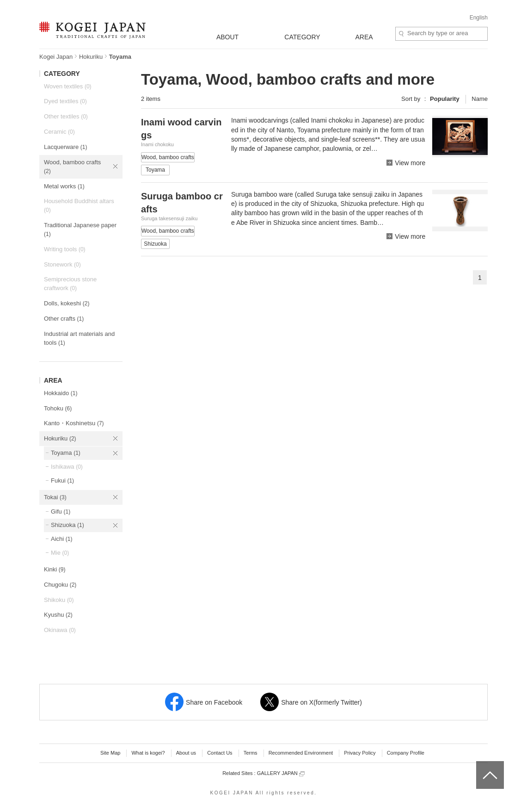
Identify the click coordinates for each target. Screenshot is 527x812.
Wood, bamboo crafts (72, 167)
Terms (251, 753)
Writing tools (65, 249)
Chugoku (60, 585)
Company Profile (406, 753)
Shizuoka (67, 525)
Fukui (62, 480)
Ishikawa (67, 467)
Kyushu (58, 615)
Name (480, 99)
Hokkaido (61, 393)
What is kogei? (148, 753)
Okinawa (60, 630)
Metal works (64, 186)
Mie (60, 553)
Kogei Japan (56, 57)
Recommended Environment (301, 753)
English (479, 18)
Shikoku (59, 600)
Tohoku (58, 408)
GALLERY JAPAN (281, 773)
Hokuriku (91, 57)
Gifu (61, 511)
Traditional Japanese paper (80, 229)
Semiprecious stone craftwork (70, 284)
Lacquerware (65, 147)
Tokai (55, 497)
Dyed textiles (65, 101)
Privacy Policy (360, 753)
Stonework (62, 264)
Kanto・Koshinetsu (74, 423)
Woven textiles (68, 86)
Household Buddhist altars (79, 205)
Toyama (66, 453)
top (480, 764)
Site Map (110, 753)
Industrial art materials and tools (79, 338)
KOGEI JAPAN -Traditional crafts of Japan (92, 31)
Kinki (55, 569)
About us (186, 753)
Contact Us (220, 753)
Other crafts (64, 319)
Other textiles (66, 116)
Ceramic (59, 132)
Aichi (61, 539)
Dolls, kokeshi (67, 303)
